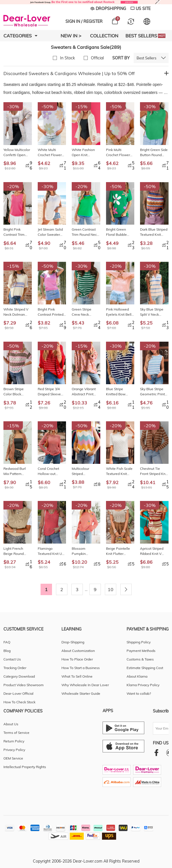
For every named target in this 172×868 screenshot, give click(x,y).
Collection (104, 36)
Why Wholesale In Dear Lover (85, 685)
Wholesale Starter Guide (81, 693)
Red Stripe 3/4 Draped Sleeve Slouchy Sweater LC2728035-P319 (52, 392)
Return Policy (14, 741)
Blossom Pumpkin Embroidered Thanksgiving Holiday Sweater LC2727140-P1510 (85, 551)
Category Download (19, 676)
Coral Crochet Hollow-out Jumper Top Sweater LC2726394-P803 (52, 471)
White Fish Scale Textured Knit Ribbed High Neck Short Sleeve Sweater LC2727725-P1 (120, 471)
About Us (11, 724)
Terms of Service (16, 733)
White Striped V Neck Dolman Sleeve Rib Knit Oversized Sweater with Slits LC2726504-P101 (18, 312)
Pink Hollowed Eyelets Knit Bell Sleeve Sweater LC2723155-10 (119, 312)
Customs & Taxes (140, 659)
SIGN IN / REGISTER (84, 21)
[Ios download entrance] (123, 746)
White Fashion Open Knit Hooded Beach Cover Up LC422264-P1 (83, 153)
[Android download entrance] (123, 728)
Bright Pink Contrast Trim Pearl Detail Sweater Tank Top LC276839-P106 (17, 232)
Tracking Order (15, 668)
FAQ (7, 642)
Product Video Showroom (24, 685)
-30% (13, 106)
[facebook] (156, 753)
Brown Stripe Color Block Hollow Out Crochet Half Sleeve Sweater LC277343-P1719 (17, 392)
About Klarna (137, 676)
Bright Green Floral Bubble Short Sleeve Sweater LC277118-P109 (119, 232)
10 (111, 589)
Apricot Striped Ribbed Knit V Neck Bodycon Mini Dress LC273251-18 (152, 551)
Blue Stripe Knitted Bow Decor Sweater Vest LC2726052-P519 (120, 392)
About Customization (78, 651)
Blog (7, 651)
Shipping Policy (139, 642)
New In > (71, 36)
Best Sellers (145, 36)
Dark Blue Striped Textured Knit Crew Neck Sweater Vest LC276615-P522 (154, 232)
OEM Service (13, 758)
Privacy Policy (14, 750)
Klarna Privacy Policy (143, 685)
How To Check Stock (19, 702)
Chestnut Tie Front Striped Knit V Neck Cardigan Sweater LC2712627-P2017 (154, 471)
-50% (47, 106)
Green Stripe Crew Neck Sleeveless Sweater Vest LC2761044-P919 (86, 312)
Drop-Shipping (73, 642)
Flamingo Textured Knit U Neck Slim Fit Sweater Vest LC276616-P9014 (52, 551)
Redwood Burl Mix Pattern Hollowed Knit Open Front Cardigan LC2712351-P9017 (15, 471)
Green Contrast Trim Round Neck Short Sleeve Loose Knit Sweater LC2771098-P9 (85, 232)
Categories (20, 36)
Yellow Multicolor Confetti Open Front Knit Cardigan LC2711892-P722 (17, 153)
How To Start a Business (81, 668)
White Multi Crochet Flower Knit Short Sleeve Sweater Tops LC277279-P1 (51, 153)
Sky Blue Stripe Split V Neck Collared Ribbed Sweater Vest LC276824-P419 (153, 312)
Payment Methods (141, 651)
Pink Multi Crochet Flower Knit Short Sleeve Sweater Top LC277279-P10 (119, 153)
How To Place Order (77, 659)
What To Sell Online (77, 676)
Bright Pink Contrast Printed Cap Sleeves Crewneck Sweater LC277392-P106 (51, 312)
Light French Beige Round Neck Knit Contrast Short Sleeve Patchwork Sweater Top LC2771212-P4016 (18, 551)
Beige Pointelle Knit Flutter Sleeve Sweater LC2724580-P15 (119, 551)
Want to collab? (139, 693)
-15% (81, 106)
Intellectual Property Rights (25, 767)
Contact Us (12, 659)
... (86, 589)
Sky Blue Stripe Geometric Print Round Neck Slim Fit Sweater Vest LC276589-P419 (153, 392)
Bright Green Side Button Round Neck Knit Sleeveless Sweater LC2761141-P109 (154, 153)
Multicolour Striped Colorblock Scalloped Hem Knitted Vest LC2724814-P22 (85, 471)
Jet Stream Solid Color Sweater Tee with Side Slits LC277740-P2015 (50, 232)
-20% (13, 186)
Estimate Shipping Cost (145, 668)
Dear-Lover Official (18, 693)
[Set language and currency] (147, 21)
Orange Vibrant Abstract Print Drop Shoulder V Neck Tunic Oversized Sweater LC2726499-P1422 (85, 392)
